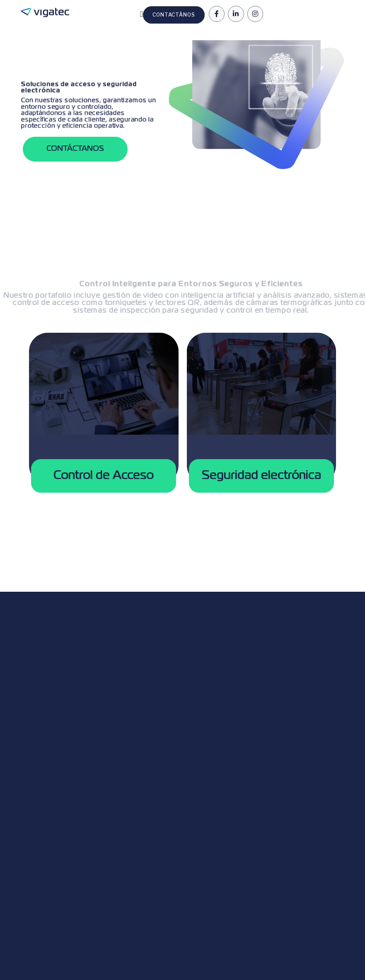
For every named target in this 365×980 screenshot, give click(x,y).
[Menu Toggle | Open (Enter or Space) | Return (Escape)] (141, 14)
